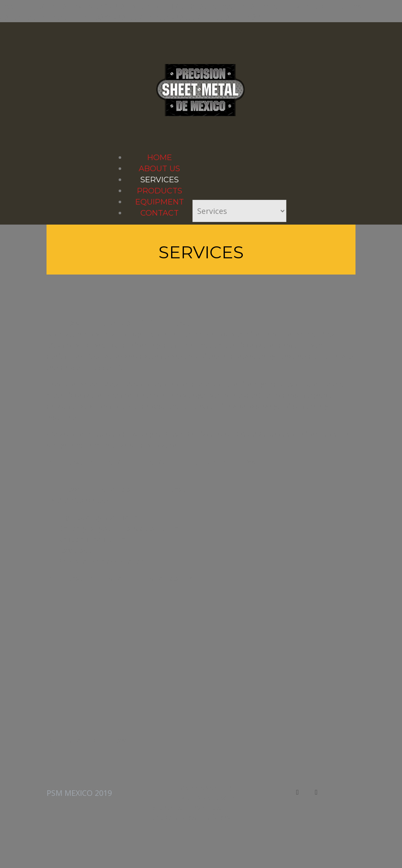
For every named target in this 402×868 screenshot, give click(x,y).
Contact (160, 213)
